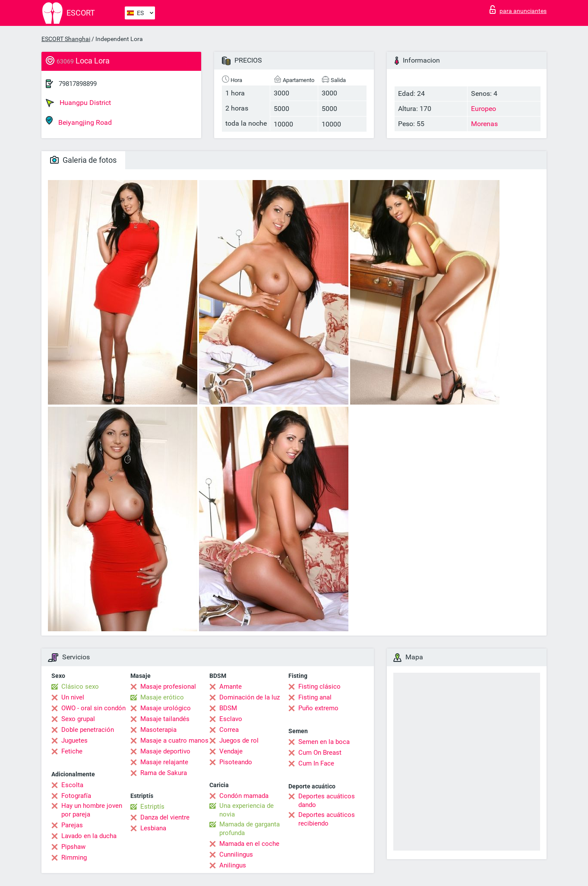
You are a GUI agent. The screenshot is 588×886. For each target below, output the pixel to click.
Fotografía (76, 796)
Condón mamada (244, 796)
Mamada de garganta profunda (250, 829)
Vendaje (231, 751)
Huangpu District (78, 103)
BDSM (228, 708)
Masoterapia (158, 730)
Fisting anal (315, 697)
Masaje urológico (166, 708)
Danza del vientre (165, 817)
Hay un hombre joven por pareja (92, 810)
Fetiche (72, 751)
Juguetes (74, 740)
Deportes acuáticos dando (327, 801)
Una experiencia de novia (247, 810)
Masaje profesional (168, 687)
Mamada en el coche (249, 844)
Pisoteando (236, 762)
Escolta (72, 785)
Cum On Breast (320, 753)
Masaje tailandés (165, 719)
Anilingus (233, 865)
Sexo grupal (78, 719)
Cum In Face (316, 763)
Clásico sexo (80, 687)
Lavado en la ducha (89, 836)
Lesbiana (153, 828)
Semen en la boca (324, 742)
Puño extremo (318, 708)
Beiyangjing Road (79, 121)
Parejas (72, 825)
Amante (231, 687)
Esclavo (231, 719)
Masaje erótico (162, 697)
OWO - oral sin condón (93, 708)
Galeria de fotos (83, 160)
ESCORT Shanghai (66, 39)
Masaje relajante (164, 762)
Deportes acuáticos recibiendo (327, 819)
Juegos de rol (239, 740)
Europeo (484, 109)
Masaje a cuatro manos (174, 740)
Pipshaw (73, 847)
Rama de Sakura (164, 773)
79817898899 (78, 84)
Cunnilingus (236, 854)
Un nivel (73, 697)
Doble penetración (88, 730)
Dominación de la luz (250, 697)
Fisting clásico (319, 687)
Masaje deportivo (165, 751)
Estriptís (152, 807)
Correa (229, 730)
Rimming (74, 858)
